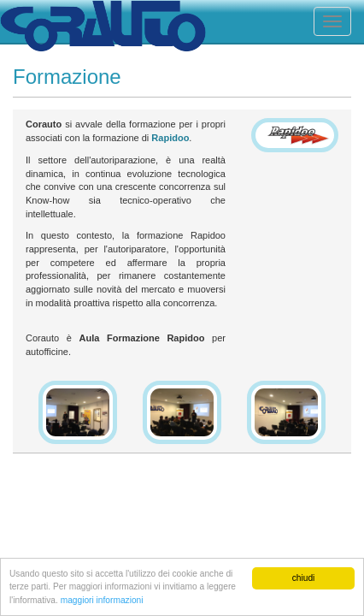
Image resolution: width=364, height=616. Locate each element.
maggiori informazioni (102, 600)
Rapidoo (170, 138)
